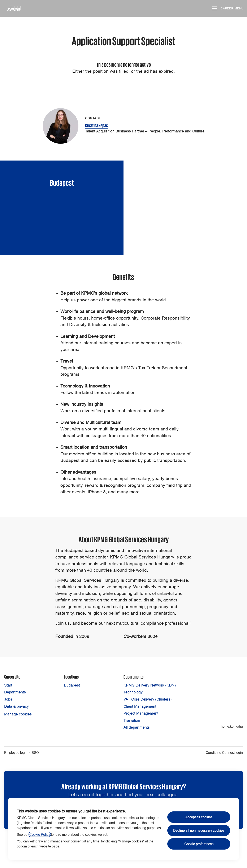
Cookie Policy (40, 834)
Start (8, 685)
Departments (15, 692)
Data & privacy (16, 706)
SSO (35, 753)
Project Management (141, 713)
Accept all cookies (199, 817)
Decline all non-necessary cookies (199, 830)
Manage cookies (18, 714)
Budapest (72, 685)
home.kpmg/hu (232, 726)
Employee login (16, 753)
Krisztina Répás (96, 125)
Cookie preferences (199, 844)
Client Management (140, 706)
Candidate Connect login (224, 753)
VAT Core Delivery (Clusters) (148, 699)
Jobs (8, 699)
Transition (132, 720)
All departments (137, 727)
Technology (133, 692)
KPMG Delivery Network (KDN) (150, 685)
